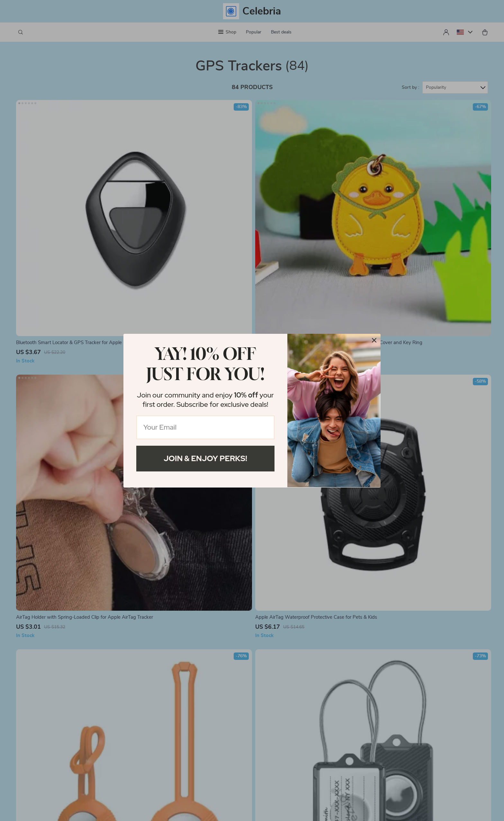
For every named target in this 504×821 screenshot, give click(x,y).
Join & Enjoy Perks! (205, 458)
